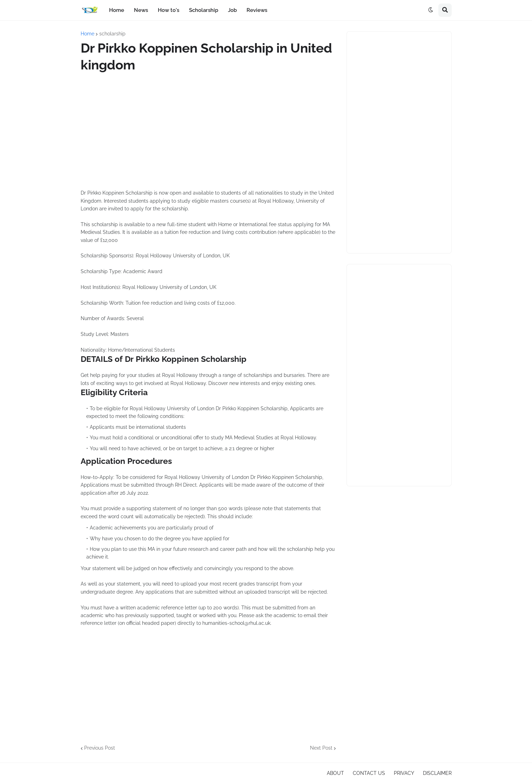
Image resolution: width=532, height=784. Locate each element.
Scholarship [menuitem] (204, 10)
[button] (431, 10)
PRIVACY (404, 773)
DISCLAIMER (437, 773)
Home (87, 34)
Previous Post (100, 748)
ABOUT (335, 773)
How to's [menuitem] (169, 10)
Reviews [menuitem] (257, 10)
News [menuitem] (141, 10)
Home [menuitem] (117, 10)
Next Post (321, 748)
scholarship (112, 34)
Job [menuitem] (232, 10)
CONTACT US (369, 773)
